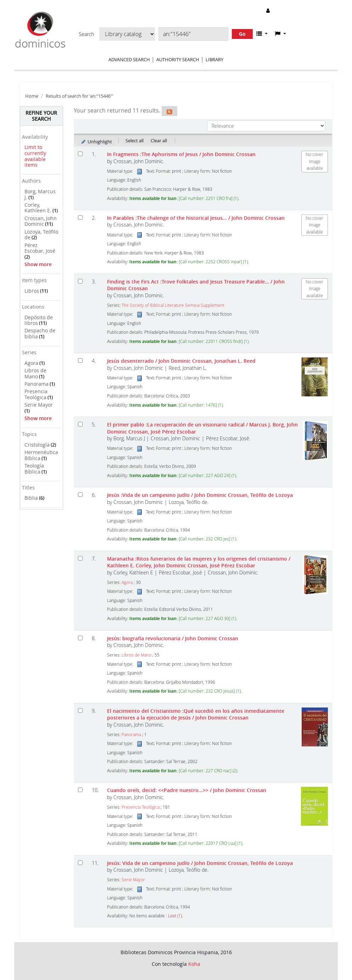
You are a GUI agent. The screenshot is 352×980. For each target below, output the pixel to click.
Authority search (178, 59)
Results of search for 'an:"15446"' (80, 96)
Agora (31, 363)
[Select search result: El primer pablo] (80, 424)
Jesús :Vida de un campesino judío (200, 495)
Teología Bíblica (34, 469)
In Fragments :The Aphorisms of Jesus (181, 154)
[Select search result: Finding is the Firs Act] (80, 281)
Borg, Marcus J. (40, 194)
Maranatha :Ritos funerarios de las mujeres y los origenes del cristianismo (199, 562)
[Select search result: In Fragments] (80, 154)
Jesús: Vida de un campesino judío (200, 863)
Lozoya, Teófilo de (41, 235)
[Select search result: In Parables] (80, 217)
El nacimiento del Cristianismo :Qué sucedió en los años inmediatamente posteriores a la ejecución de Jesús (196, 714)
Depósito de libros (39, 320)
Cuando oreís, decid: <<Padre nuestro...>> (187, 790)
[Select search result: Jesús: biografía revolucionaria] (80, 638)
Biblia (31, 498)
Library (214, 59)
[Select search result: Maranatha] (80, 558)
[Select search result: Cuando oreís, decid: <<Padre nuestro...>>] (80, 790)
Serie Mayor (39, 405)
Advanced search (129, 59)
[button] (262, 34)
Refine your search (41, 116)
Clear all (159, 141)
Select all (135, 141)
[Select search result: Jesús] (80, 495)
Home (32, 96)
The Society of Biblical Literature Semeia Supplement (173, 305)
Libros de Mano (35, 373)
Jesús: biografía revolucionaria (173, 638)
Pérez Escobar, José (40, 248)
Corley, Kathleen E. (38, 208)
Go (242, 34)
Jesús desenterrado (181, 361)
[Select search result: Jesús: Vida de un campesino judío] (80, 863)
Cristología (37, 445)
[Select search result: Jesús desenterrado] (80, 360)
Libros (32, 291)
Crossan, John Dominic (41, 221)
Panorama (37, 384)
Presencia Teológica (36, 394)
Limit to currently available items (35, 156)
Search (86, 34)
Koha (194, 964)
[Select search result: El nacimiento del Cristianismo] (80, 710)
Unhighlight (96, 142)
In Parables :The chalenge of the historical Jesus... (196, 218)
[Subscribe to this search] (169, 111)
